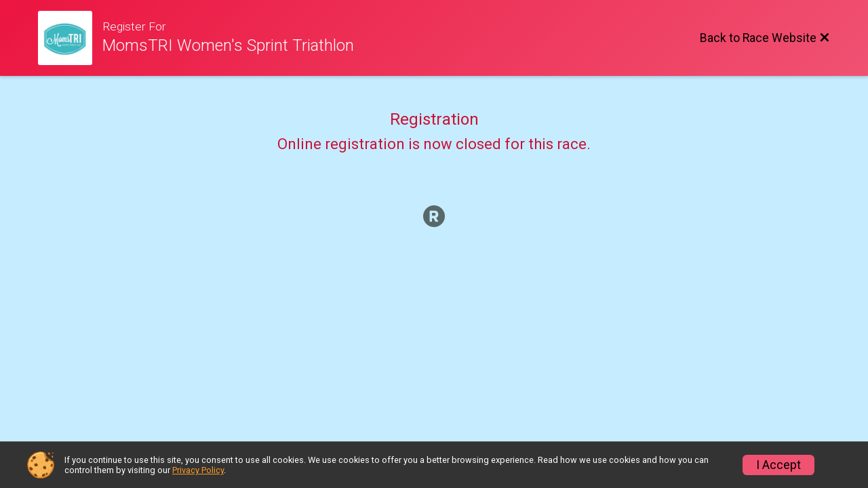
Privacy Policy (198, 470)
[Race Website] (70, 38)
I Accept (778, 465)
